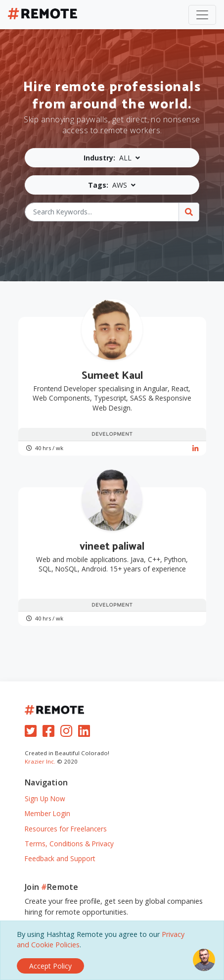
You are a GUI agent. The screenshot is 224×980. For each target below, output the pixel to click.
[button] (112, 158)
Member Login (47, 813)
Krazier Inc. (40, 761)
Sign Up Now (45, 799)
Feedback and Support (60, 858)
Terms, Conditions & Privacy (69, 844)
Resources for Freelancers (66, 829)
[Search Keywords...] (102, 212)
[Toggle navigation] (202, 15)
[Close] (50, 966)
